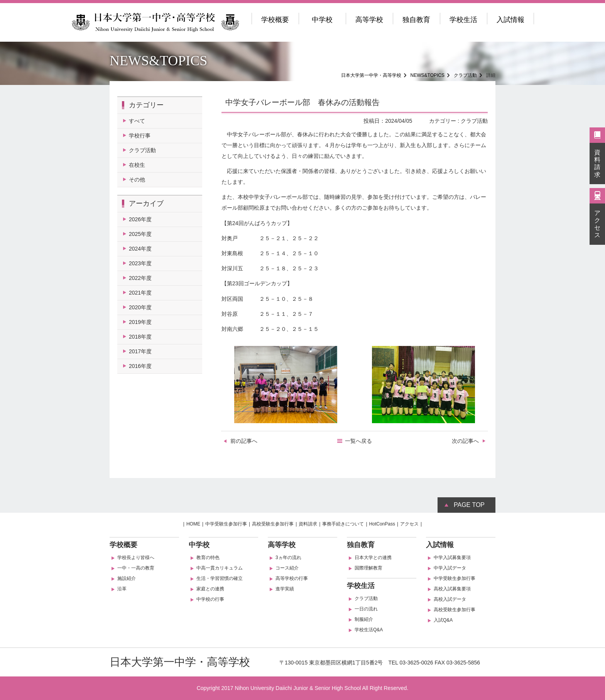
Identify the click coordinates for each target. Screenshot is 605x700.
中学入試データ (450, 568)
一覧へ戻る (358, 441)
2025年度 (140, 234)
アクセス (597, 224)
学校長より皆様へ (136, 558)
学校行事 (140, 136)
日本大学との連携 (373, 558)
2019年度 (140, 322)
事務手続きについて (343, 524)
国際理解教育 (368, 568)
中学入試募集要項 (452, 558)
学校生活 (463, 20)
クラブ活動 (465, 75)
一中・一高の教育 (136, 568)
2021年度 (140, 293)
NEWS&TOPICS (428, 75)
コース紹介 (287, 568)
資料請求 (597, 164)
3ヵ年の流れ (288, 558)
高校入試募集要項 (452, 589)
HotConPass (382, 524)
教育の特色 (208, 558)
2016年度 (140, 366)
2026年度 (140, 219)
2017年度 (140, 351)
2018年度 (140, 337)
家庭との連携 (210, 589)
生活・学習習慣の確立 (220, 578)
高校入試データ (450, 599)
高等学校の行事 (292, 578)
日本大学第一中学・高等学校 (371, 75)
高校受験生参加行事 (273, 524)
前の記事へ (244, 441)
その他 (137, 180)
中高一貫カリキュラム (220, 568)
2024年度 (140, 249)
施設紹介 (127, 578)
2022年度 (140, 278)
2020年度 (140, 307)
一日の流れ (366, 609)
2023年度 (140, 263)
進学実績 (285, 589)
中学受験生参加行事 (226, 524)
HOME (193, 524)
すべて (137, 121)
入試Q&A (443, 620)
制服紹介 (364, 619)
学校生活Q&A (369, 630)
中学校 (322, 20)
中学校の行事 (210, 599)
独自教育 (416, 20)
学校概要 (275, 20)
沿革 (122, 589)
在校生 (137, 165)
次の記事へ (465, 441)
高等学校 (369, 20)
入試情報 (510, 20)
